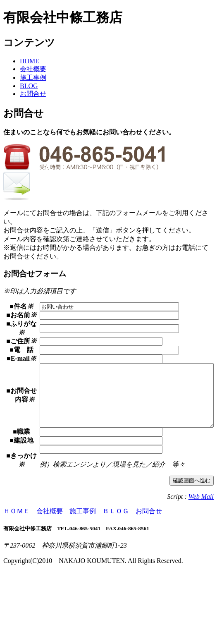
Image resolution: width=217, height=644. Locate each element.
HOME (30, 61)
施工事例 (33, 78)
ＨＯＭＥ (17, 583)
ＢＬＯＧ (116, 583)
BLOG (29, 86)
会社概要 (33, 69)
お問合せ (33, 94)
